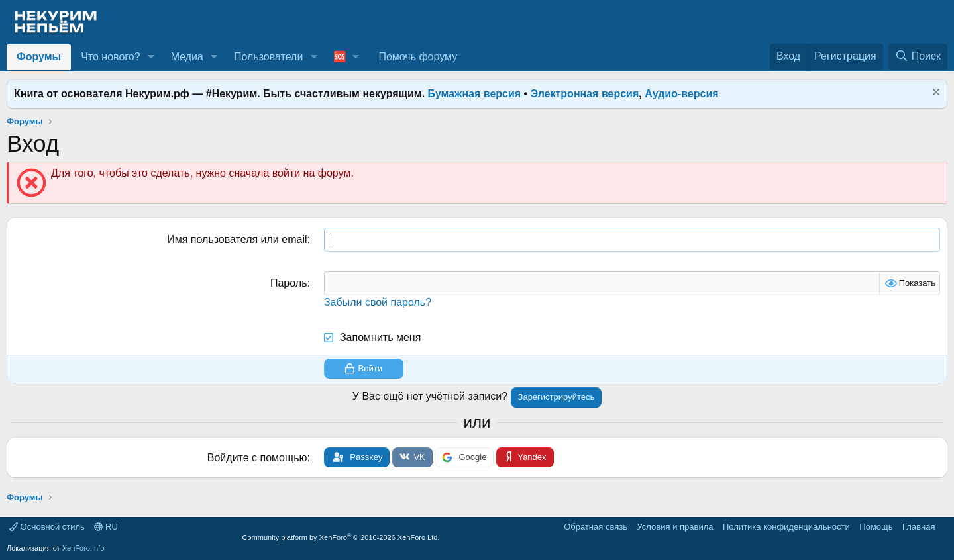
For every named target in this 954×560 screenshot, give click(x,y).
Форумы (39, 57)
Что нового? (110, 57)
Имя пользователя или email (237, 239)
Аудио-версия (682, 94)
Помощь (876, 527)
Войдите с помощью (257, 458)
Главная (919, 527)
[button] (151, 57)
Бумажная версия (475, 94)
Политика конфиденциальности (786, 527)
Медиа (187, 57)
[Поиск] (918, 56)
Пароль (289, 283)
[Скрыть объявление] (934, 94)
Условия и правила (675, 527)
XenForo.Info (83, 548)
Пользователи (268, 57)
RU (106, 527)
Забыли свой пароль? (378, 302)
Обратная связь (596, 527)
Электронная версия (585, 94)
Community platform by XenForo (341, 537)
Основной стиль (47, 527)
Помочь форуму (418, 57)
